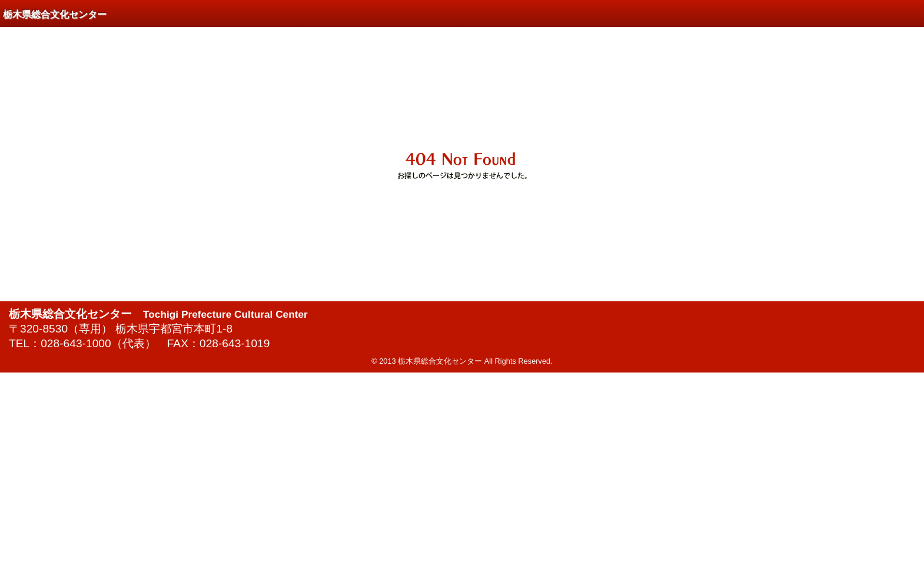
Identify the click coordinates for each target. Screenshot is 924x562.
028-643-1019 (235, 343)
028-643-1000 (76, 343)
